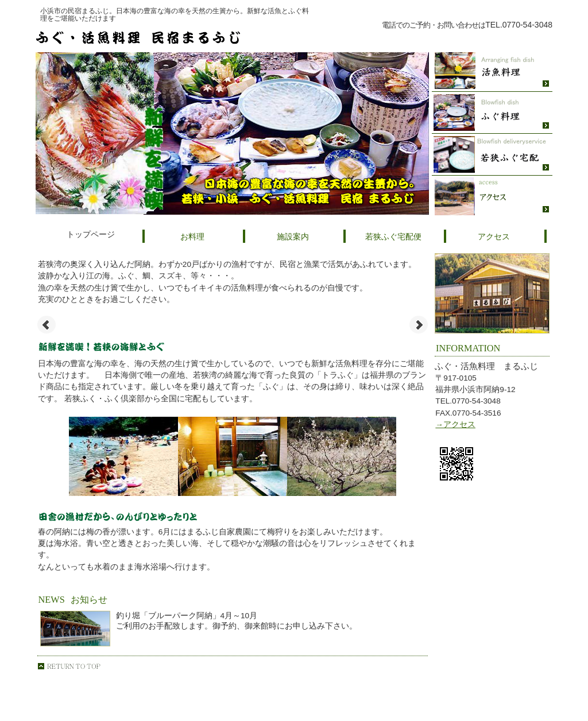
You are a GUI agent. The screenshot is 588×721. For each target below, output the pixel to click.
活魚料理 (492, 71)
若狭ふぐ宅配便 (492, 155)
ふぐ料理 (492, 113)
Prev (47, 325)
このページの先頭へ (69, 666)
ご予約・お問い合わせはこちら (461, 38)
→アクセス (455, 425)
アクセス (492, 196)
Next (419, 325)
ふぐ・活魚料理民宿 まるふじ (173, 37)
